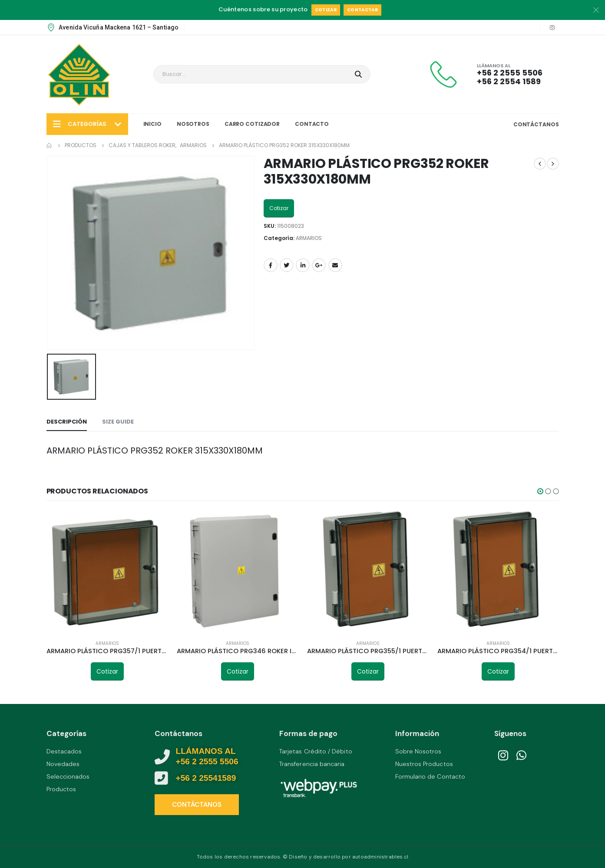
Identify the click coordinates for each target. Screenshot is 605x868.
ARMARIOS (309, 238)
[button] (540, 491)
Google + (319, 265)
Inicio (152, 124)
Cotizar (326, 10)
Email (335, 265)
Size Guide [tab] (118, 422)
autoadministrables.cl (380, 857)
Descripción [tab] (67, 422)
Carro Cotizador (252, 124)
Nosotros (193, 124)
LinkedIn (303, 265)
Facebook (271, 265)
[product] (107, 572)
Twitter (287, 265)
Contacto (312, 124)
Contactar (362, 10)
